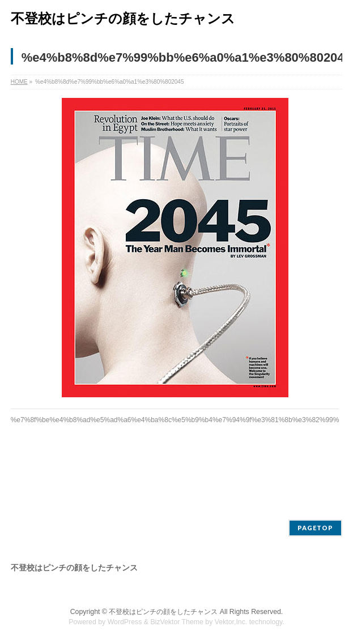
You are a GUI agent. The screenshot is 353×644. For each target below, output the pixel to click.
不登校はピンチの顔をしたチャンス (123, 18)
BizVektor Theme (177, 622)
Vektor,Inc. (231, 622)
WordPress (125, 622)
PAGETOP (315, 528)
